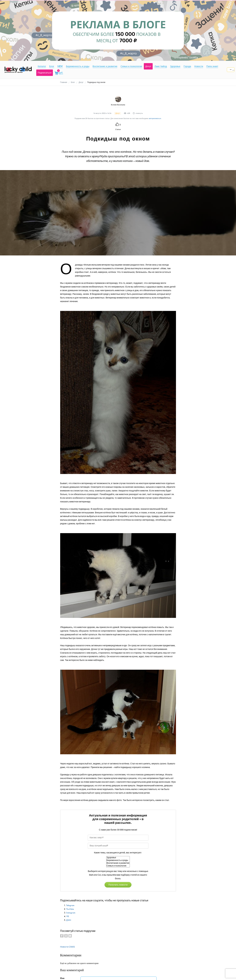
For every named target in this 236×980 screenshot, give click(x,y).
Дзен (69, 920)
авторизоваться (155, 118)
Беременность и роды (118, 860)
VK (68, 916)
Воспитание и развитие (118, 863)
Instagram (71, 913)
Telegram (70, 905)
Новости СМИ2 (68, 947)
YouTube (70, 909)
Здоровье (118, 858)
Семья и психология (118, 866)
